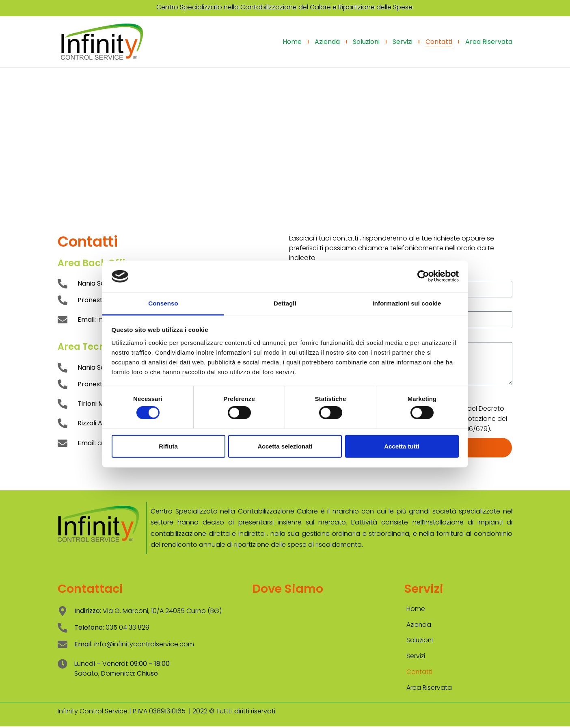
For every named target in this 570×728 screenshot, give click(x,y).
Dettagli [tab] (285, 303)
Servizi (403, 42)
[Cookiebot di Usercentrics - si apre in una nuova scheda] (423, 276)
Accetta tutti (402, 446)
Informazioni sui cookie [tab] (407, 303)
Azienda (327, 42)
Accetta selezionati (285, 446)
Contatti (439, 42)
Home (292, 42)
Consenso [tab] (163, 303)
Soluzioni (366, 42)
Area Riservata (489, 42)
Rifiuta (168, 446)
